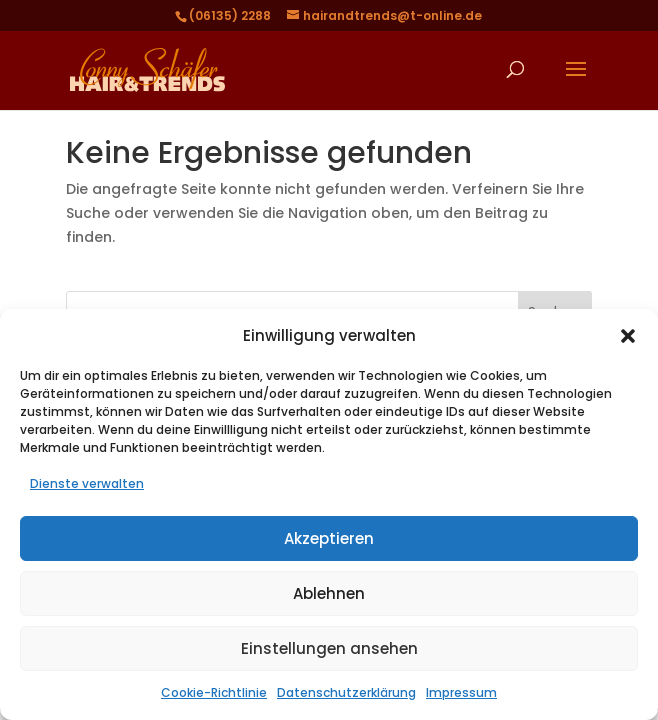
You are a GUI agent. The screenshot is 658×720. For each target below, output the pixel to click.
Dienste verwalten (87, 483)
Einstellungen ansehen (329, 648)
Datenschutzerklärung (346, 692)
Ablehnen (329, 593)
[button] (628, 336)
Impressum (461, 692)
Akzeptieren (329, 538)
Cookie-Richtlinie (214, 692)
